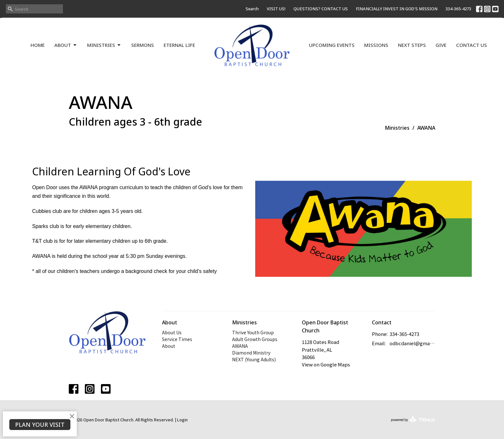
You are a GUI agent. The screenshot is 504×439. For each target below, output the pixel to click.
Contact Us (472, 45)
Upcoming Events (332, 45)
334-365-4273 (458, 9)
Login (182, 420)
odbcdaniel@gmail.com (413, 343)
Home (38, 45)
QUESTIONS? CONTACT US (321, 9)
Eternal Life (179, 45)
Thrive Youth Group (253, 332)
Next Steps (412, 45)
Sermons (143, 45)
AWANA (240, 346)
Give (441, 45)
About (66, 45)
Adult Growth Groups (255, 339)
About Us (172, 332)
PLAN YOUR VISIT (40, 425)
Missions (376, 45)
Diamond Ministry (251, 353)
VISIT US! (276, 9)
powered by (413, 420)
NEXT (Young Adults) (254, 359)
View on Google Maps (326, 364)
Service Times (177, 339)
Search (252, 9)
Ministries (104, 45)
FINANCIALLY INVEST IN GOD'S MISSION (397, 9)
